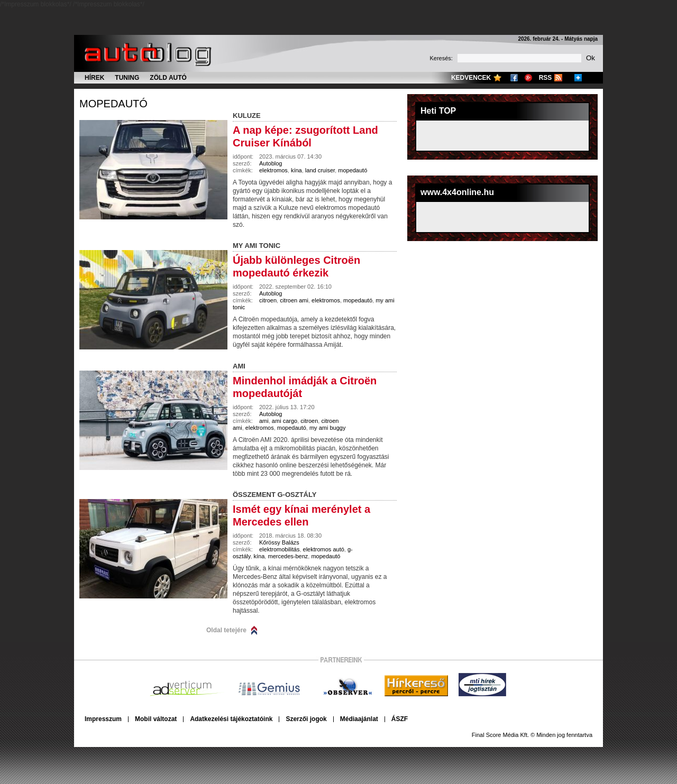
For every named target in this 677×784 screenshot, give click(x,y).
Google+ (528, 78)
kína (296, 170)
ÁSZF (400, 719)
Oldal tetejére (226, 630)
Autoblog (271, 163)
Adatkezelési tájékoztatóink (231, 719)
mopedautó (113, 104)
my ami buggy (327, 428)
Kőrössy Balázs (279, 542)
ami (264, 421)
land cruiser (320, 170)
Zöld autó (168, 78)
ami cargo (285, 421)
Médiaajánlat (359, 719)
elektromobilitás (279, 549)
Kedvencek (471, 78)
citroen (268, 300)
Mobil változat (156, 719)
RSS (546, 78)
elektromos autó (324, 549)
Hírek (94, 78)
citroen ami (294, 300)
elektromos (273, 170)
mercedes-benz (288, 556)
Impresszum (103, 719)
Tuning (127, 78)
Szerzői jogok (306, 719)
